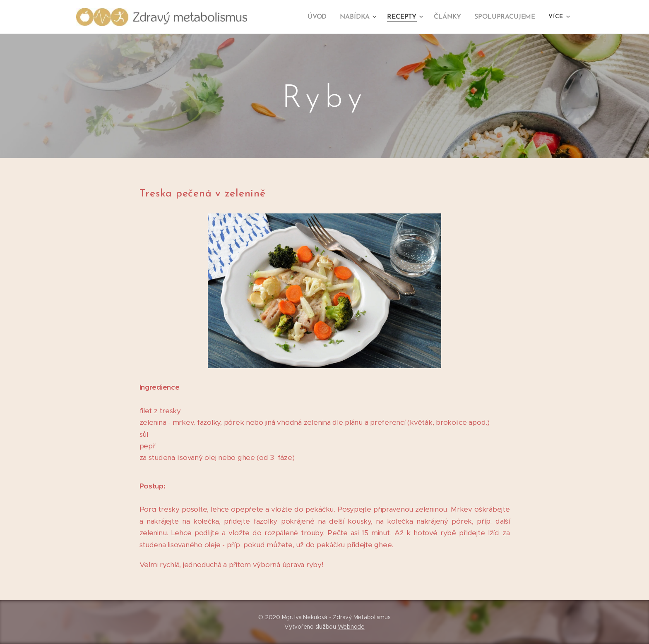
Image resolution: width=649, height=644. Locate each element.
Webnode (351, 627)
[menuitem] (324, 17)
